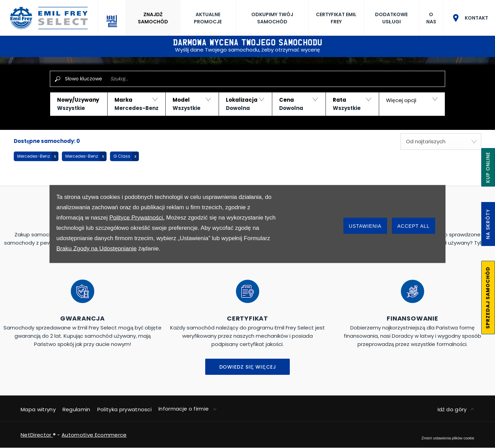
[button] (79, 104)
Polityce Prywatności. (137, 218)
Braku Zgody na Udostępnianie (96, 249)
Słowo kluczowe (84, 79)
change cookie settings (448, 438)
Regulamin (76, 409)
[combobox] (441, 142)
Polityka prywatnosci (124, 409)
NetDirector (37, 435)
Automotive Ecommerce (94, 435)
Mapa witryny (38, 409)
